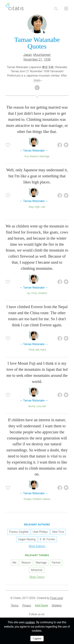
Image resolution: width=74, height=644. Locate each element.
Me (37, 350)
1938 (47, 59)
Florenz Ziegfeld (19, 532)
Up (28, 293)
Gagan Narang (27, 539)
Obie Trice (58, 532)
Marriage (44, 156)
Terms (15, 605)
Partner (56, 563)
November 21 (33, 59)
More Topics (37, 577)
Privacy (27, 605)
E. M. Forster (47, 539)
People (28, 499)
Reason (34, 156)
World (31, 406)
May (31, 207)
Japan (28, 55)
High (37, 207)
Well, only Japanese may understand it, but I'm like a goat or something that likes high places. (37, 176)
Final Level (57, 598)
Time (34, 293)
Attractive (37, 570)
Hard (43, 350)
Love (39, 406)
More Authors (37, 546)
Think (31, 350)
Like (43, 207)
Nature (47, 499)
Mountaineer (42, 55)
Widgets (57, 605)
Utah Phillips (40, 532)
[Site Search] (56, 9)
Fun (27, 156)
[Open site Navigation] (66, 9)
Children (43, 293)
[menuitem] (15, 606)
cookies (30, 622)
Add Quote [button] (41, 605)
